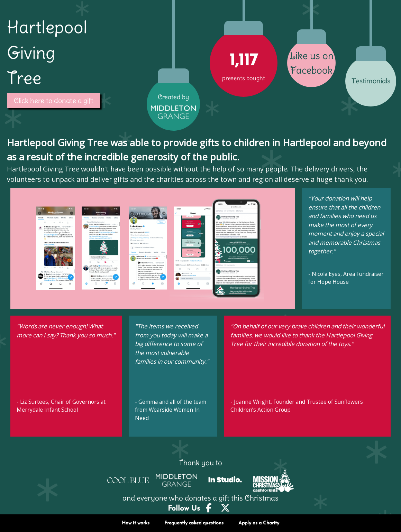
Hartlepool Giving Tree (47, 53)
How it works (136, 523)
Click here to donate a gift (54, 101)
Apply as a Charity (259, 523)
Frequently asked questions (194, 523)
